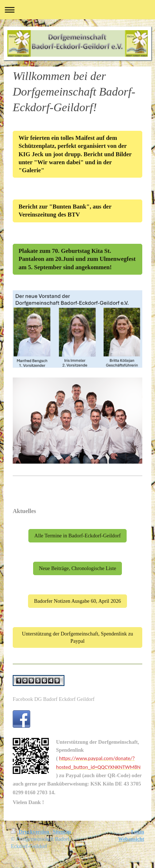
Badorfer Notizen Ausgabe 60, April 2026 (77, 601)
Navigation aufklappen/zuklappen (77, 10)
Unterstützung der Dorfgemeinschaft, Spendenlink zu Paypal (77, 637)
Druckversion (31, 832)
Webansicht (131, 839)
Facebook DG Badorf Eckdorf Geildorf (54, 699)
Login (138, 832)
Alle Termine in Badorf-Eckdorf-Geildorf (77, 536)
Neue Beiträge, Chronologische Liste (77, 568)
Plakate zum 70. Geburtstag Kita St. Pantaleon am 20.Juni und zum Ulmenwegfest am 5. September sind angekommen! (77, 259)
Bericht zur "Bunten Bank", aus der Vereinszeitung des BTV (65, 211)
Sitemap (62, 832)
